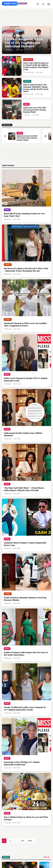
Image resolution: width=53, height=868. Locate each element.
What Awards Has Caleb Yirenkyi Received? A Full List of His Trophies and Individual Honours (24, 41)
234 (22, 841)
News (26, 104)
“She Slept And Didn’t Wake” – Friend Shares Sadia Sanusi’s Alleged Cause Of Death (24, 489)
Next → (31, 841)
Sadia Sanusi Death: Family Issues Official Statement (23, 434)
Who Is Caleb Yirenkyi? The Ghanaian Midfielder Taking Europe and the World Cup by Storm (36, 88)
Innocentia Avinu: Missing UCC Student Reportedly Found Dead (22, 763)
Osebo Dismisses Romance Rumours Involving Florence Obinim (25, 599)
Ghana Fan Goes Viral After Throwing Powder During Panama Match (35, 110)
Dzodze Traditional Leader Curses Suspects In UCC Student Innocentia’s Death (25, 708)
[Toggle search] (43, 4)
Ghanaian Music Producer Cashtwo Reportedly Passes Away (25, 544)
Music (7, 210)
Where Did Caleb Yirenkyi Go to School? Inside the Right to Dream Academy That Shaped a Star (36, 66)
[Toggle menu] (49, 4)
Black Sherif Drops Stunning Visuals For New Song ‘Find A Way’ (24, 215)
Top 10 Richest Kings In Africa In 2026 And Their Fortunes (26, 818)
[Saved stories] (38, 4)
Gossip (8, 264)
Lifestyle (10, 31)
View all (47, 857)
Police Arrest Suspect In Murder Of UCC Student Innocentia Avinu (26, 379)
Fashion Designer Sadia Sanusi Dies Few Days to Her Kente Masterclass (26, 654)
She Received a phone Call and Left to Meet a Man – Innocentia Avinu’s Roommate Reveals (26, 270)
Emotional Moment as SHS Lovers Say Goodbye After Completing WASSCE (25, 324)
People (27, 81)
